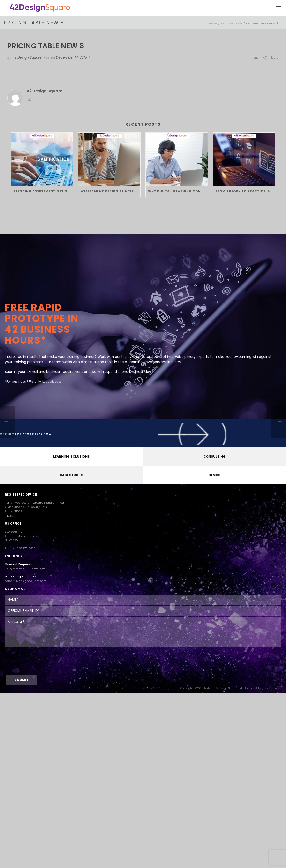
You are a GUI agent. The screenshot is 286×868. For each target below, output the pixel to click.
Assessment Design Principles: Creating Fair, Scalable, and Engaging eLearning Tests (111, 191)
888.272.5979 (26, 548)
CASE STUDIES (71, 475)
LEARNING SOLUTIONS (71, 456)
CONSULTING (214, 456)
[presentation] (32, 664)
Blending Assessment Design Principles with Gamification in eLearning (43, 191)
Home (213, 23)
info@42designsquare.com (25, 569)
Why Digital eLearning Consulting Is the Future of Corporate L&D (178, 191)
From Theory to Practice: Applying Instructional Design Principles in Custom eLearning (245, 191)
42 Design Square (27, 57)
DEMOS (214, 475)
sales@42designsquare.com (26, 581)
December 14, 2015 (71, 57)
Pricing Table (232, 23)
